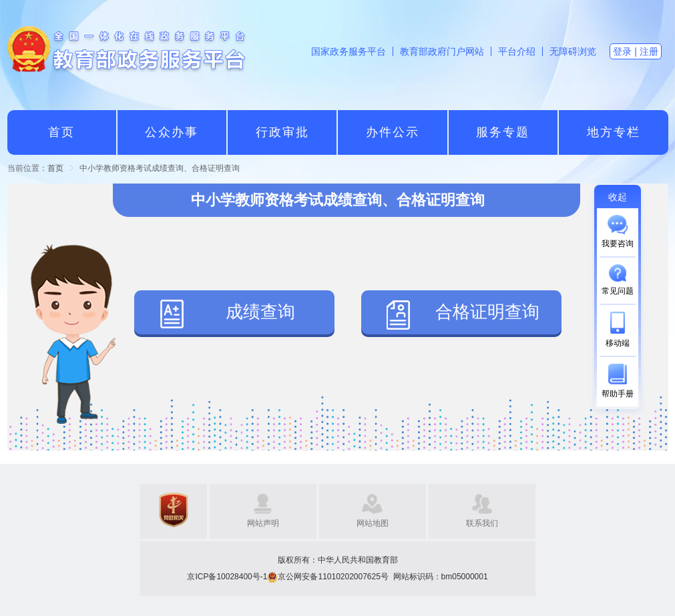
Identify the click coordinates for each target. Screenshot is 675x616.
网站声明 (263, 523)
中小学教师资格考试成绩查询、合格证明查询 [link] (160, 168)
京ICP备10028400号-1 (227, 577)
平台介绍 (517, 51)
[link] (55, 168)
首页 (61, 132)
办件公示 (393, 132)
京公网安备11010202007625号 (333, 577)
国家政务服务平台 (349, 51)
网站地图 (373, 523)
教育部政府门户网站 (442, 51)
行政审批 (282, 132)
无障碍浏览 (573, 51)
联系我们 (482, 523)
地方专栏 (614, 132)
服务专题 (503, 132)
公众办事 (172, 132)
